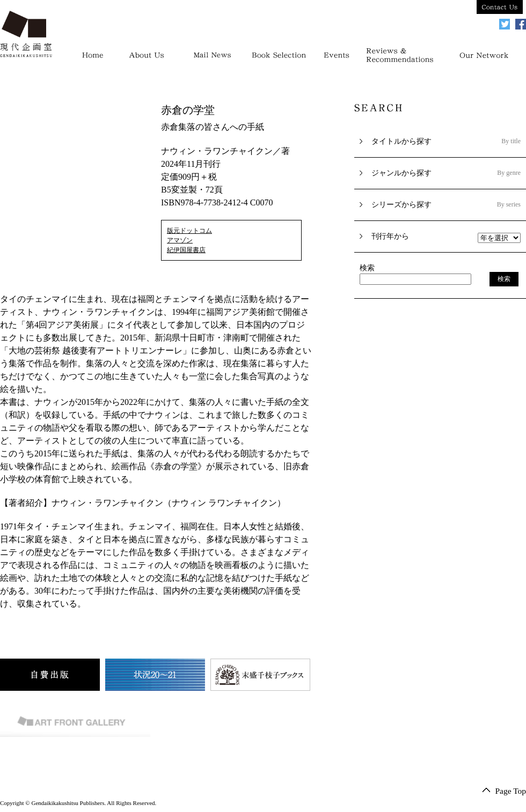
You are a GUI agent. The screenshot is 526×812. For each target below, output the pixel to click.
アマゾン (180, 240)
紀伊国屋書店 (186, 250)
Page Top (510, 791)
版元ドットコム (189, 231)
